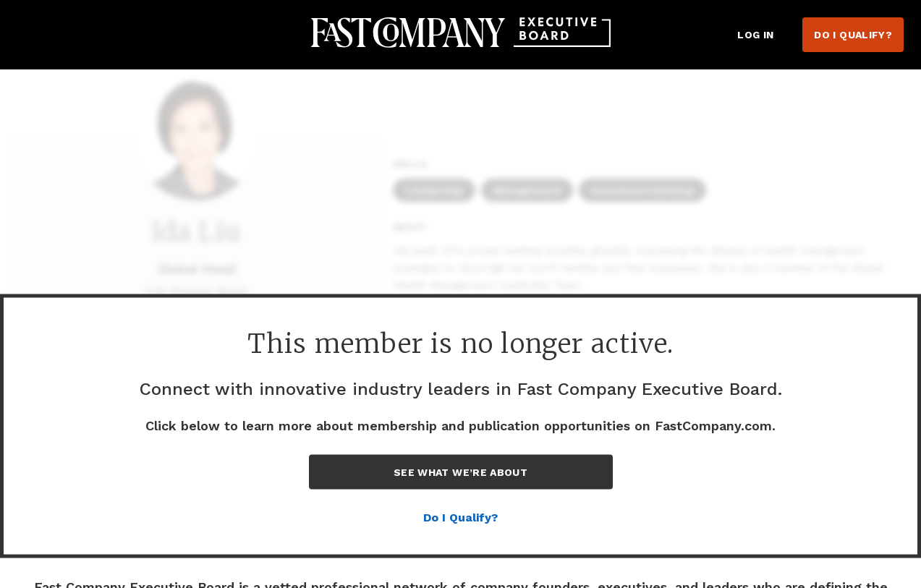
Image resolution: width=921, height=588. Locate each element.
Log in (755, 35)
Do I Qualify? (853, 35)
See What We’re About (460, 472)
